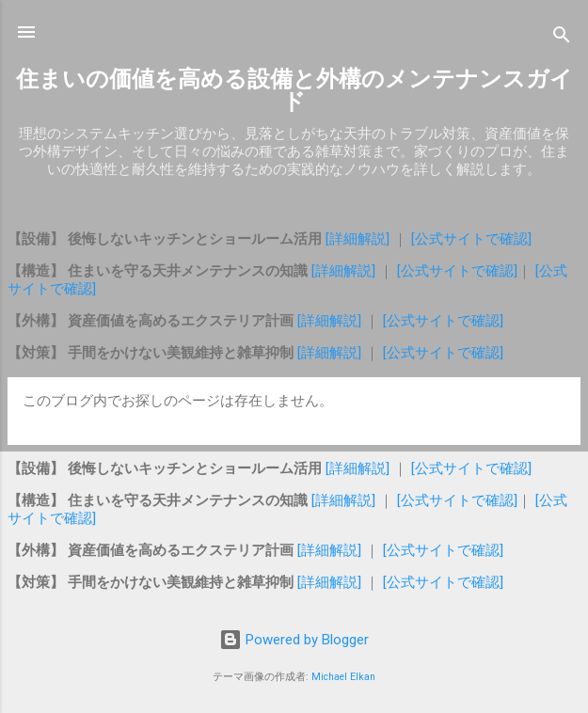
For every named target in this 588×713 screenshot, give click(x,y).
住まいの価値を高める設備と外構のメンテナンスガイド (294, 90)
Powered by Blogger (294, 640)
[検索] (562, 38)
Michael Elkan (343, 677)
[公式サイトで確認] (471, 239)
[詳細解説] (359, 239)
